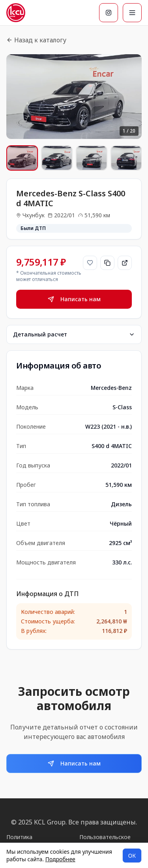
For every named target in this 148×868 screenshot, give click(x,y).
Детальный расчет (74, 334)
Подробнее (60, 859)
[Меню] (132, 13)
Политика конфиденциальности (36, 841)
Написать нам (74, 299)
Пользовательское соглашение (105, 841)
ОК (132, 856)
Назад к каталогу (36, 40)
